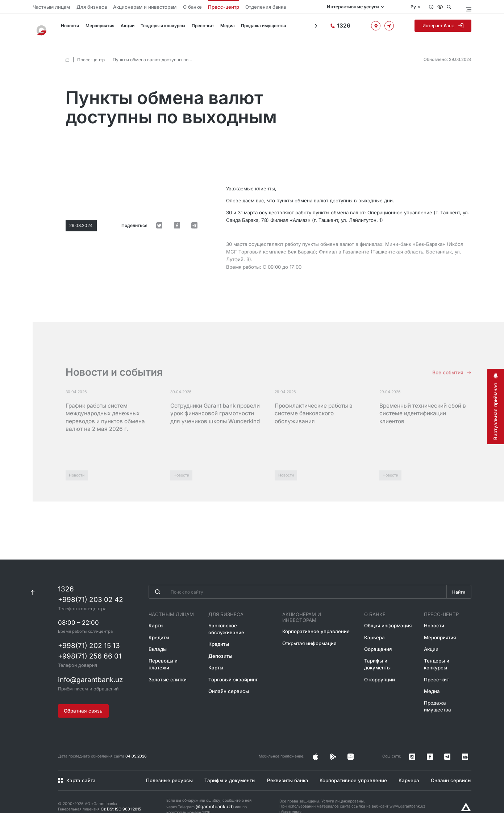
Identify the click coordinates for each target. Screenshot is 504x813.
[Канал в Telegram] (457, 747)
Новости (67, 28)
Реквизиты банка (286, 767)
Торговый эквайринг (231, 666)
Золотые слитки (162, 666)
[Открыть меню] (468, 7)
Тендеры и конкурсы (157, 28)
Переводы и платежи (168, 655)
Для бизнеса (80, 7)
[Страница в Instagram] (356, 747)
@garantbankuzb (211, 792)
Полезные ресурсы (166, 767)
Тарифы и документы (386, 655)
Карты (152, 623)
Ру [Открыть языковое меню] (417, 7)
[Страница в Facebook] (367, 747)
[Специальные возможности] (445, 7)
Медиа (220, 28)
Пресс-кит (196, 28)
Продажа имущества (254, 28)
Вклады (154, 644)
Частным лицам (47, 7)
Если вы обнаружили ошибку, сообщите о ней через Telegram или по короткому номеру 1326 (209, 792)
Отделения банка (221, 7)
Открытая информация (308, 634)
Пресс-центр (187, 7)
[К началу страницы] (33, 591)
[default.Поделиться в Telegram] (198, 180)
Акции (123, 28)
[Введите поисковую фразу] (295, 591)
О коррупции (378, 666)
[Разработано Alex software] (466, 794)
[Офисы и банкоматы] (384, 28)
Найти (458, 591)
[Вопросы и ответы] (436, 7)
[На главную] (44, 27)
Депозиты (220, 644)
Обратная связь (82, 704)
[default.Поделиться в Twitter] (175, 180)
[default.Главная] (67, 53)
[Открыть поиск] (455, 7)
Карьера (373, 634)
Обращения (377, 644)
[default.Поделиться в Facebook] (186, 180)
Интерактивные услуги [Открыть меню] (368, 7)
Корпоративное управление (314, 623)
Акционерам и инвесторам (123, 7)
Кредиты (155, 634)
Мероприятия (96, 28)
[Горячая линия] (357, 27)
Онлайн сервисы (227, 677)
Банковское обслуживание (237, 623)
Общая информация (385, 623)
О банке (161, 7)
